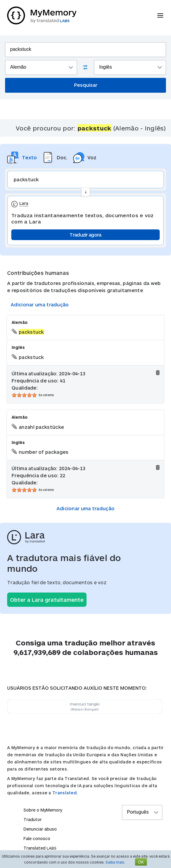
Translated (40, 848)
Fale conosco (37, 838)
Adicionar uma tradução (40, 304)
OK (141, 862)
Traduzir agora (85, 235)
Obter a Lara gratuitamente (47, 600)
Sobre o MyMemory (43, 810)
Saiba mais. (115, 862)
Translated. (65, 793)
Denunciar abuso (40, 829)
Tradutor (33, 819)
